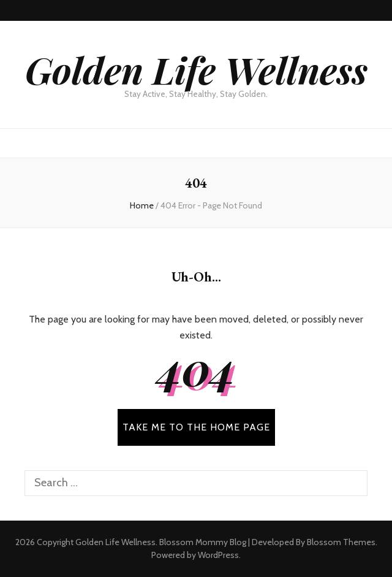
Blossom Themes (341, 542)
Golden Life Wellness (196, 69)
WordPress (218, 555)
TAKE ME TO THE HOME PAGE (196, 427)
